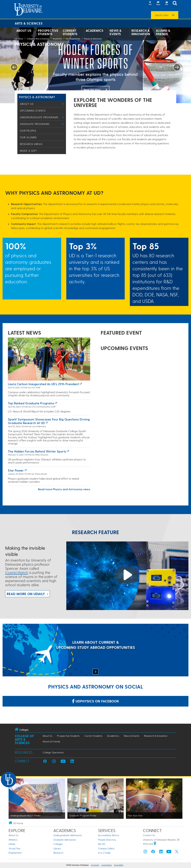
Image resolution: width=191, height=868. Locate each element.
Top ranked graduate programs (31, 403)
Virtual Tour (15, 848)
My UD (102, 844)
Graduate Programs (35, 124)
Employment (15, 853)
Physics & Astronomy (93, 39)
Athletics (13, 840)
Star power (16, 470)
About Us (24, 31)
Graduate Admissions (65, 840)
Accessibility (119, 865)
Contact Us (149, 835)
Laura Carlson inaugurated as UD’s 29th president (43, 384)
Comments (95, 865)
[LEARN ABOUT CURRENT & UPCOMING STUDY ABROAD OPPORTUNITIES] (95, 650)
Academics (94, 31)
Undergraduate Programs (39, 117)
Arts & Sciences (29, 23)
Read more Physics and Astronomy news (64, 489)
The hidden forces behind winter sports (37, 451)
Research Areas (31, 144)
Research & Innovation (141, 32)
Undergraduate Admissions (68, 835)
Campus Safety (106, 848)
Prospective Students (48, 32)
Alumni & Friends (163, 32)
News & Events (116, 32)
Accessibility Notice (108, 835)
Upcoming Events (33, 111)
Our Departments (73, 39)
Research (58, 853)
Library (57, 848)
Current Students (70, 32)
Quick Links (162, 15)
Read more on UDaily (26, 594)
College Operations (53, 752)
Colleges (58, 844)
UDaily (12, 844)
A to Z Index (104, 853)
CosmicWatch (17, 572)
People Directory (107, 840)
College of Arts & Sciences (38, 39)
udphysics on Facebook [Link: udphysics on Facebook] (95, 701)
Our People (28, 131)
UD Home (19, 39)
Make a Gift (28, 151)
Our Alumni (28, 137)
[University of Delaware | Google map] (155, 844)
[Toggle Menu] (63, 104)
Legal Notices (107, 865)
